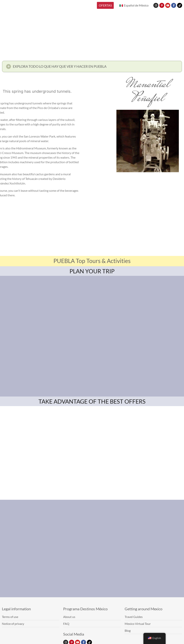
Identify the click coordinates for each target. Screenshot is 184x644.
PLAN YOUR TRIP (92, 271)
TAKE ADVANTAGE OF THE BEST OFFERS (92, 401)
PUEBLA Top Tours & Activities (92, 261)
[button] (92, 68)
